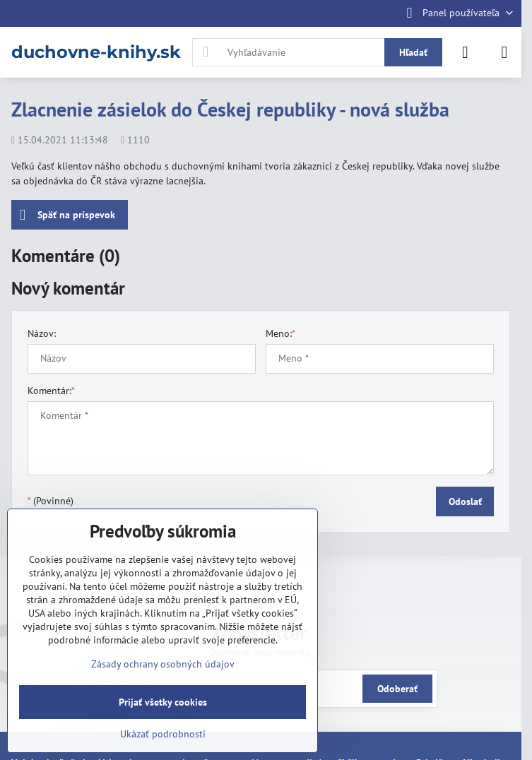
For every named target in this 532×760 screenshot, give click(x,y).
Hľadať (413, 52)
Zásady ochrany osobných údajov (163, 664)
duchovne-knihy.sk (96, 52)
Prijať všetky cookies (163, 702)
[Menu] (504, 52)
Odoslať (465, 501)
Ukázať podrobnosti (163, 734)
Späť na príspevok (67, 215)
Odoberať (397, 689)
